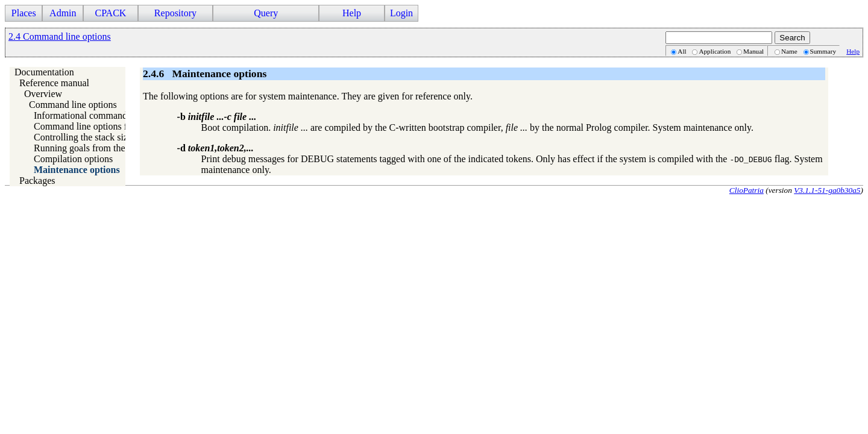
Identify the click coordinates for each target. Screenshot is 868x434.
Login (401, 13)
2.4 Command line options (60, 36)
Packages (37, 181)
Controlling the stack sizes (85, 137)
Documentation (44, 72)
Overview (43, 94)
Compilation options (73, 159)
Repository (175, 13)
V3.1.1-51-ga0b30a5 (827, 190)
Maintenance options (77, 170)
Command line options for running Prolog (115, 126)
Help (352, 13)
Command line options (73, 105)
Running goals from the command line (108, 148)
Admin (63, 13)
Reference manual (54, 83)
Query (266, 13)
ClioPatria (747, 190)
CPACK (110, 13)
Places (24, 13)
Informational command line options (104, 115)
